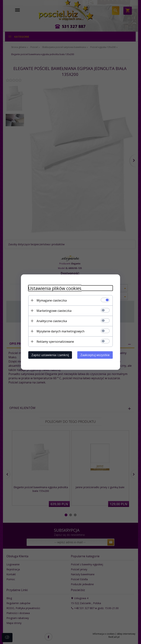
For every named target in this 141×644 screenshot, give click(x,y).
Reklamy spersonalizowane (55, 341)
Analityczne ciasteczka (52, 321)
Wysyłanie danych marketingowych (60, 331)
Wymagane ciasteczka (52, 300)
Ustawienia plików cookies (55, 288)
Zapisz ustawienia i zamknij (50, 355)
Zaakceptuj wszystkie (95, 355)
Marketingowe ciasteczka (54, 311)
